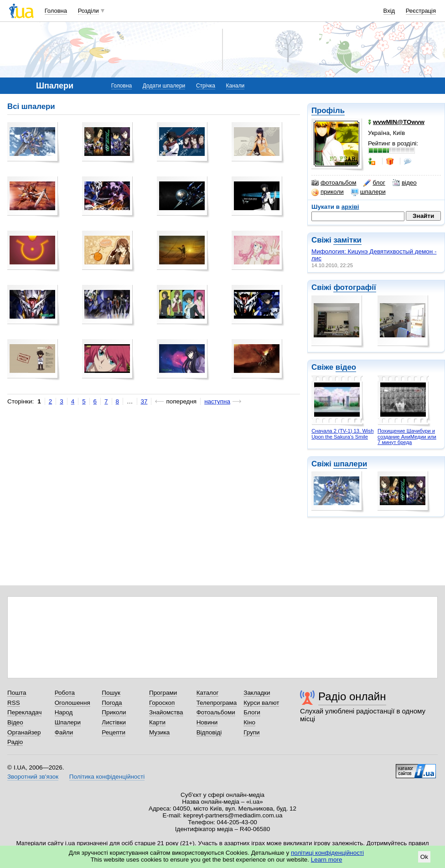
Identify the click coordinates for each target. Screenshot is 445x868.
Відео (15, 722)
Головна (56, 11)
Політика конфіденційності (107, 777)
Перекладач (24, 712)
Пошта (17, 693)
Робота (65, 693)
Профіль (328, 111)
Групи (251, 732)
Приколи (114, 712)
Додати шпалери (164, 86)
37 (144, 401)
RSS (14, 703)
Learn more (327, 860)
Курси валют (261, 703)
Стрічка (206, 86)
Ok (424, 857)
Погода (112, 703)
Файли (64, 732)
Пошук (111, 693)
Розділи (88, 11)
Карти (157, 722)
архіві (350, 207)
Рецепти (114, 732)
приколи (328, 192)
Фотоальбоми (216, 712)
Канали (235, 86)
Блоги (252, 712)
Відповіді (209, 732)
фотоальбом (334, 183)
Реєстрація (421, 11)
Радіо (15, 742)
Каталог (208, 693)
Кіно (249, 722)
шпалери (368, 192)
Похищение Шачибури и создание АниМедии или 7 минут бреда (407, 437)
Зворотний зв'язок (33, 777)
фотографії (354, 287)
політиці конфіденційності (327, 853)
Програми (163, 693)
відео (405, 183)
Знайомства (166, 712)
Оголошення (72, 703)
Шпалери (68, 722)
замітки (347, 240)
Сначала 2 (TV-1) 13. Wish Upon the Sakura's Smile (342, 434)
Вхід (389, 11)
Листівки (114, 722)
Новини (207, 722)
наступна (217, 401)
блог (374, 183)
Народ (64, 712)
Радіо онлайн (352, 696)
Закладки (257, 693)
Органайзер (24, 732)
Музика (159, 732)
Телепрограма (217, 703)
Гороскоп (162, 703)
